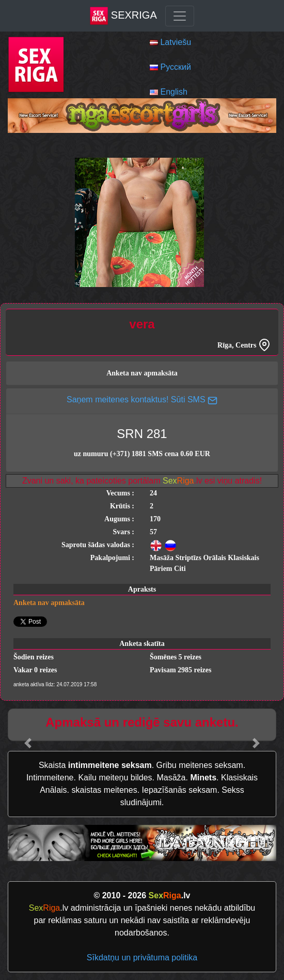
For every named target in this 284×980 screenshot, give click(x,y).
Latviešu (176, 42)
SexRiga (123, 16)
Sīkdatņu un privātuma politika (142, 958)
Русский (175, 67)
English (173, 92)
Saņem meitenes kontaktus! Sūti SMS (142, 399)
